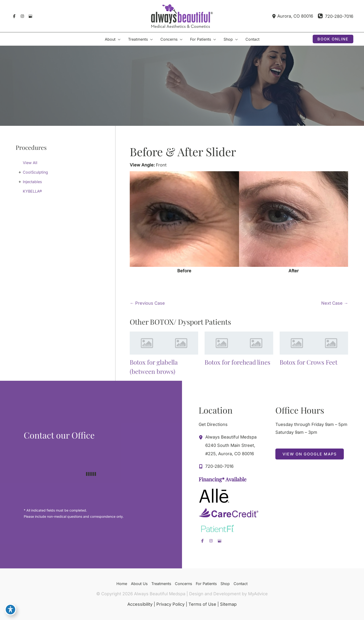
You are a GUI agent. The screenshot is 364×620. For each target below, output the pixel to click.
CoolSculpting (35, 172)
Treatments (161, 584)
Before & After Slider (183, 151)
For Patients (206, 584)
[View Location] (275, 16)
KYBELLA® (32, 191)
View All (30, 163)
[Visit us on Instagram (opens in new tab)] (22, 16)
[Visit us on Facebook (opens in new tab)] (14, 16)
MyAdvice (258, 594)
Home (122, 584)
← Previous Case (147, 303)
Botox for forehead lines (237, 362)
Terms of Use (202, 604)
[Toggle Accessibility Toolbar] (10, 610)
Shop (225, 584)
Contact (241, 584)
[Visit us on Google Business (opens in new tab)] (30, 16)
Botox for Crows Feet (309, 362)
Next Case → (335, 303)
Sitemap (228, 604)
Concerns (183, 584)
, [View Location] (295, 16)
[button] (333, 39)
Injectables (32, 182)
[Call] (336, 16)
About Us (139, 584)
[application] (118, 39)
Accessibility (140, 604)
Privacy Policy (170, 604)
